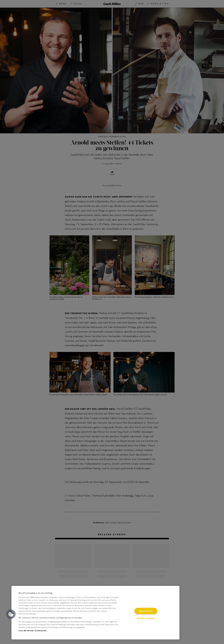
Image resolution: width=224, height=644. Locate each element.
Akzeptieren (146, 611)
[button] (11, 614)
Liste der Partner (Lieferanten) (32, 631)
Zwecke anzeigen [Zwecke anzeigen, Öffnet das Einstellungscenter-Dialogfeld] (146, 618)
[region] (95, 613)
